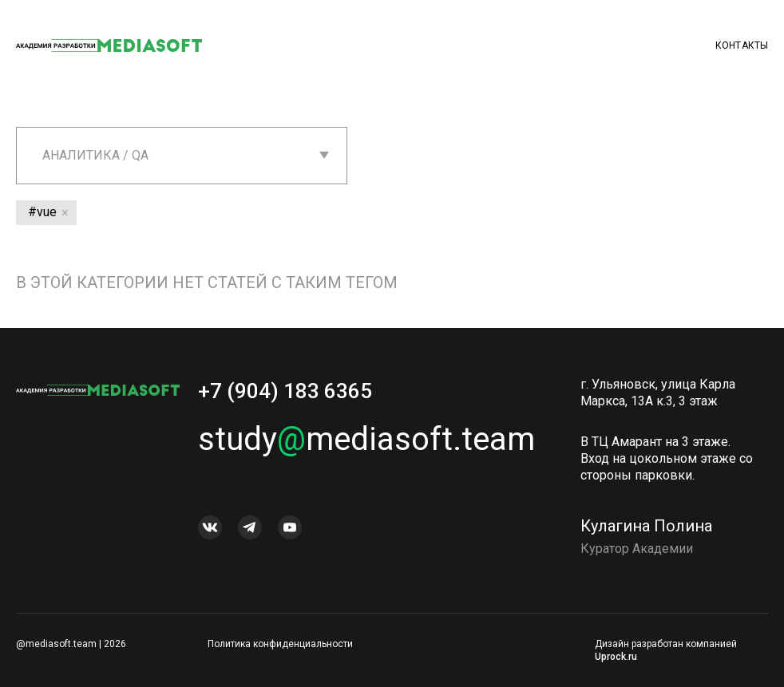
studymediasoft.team (366, 439)
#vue (42, 212)
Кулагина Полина (646, 526)
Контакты (742, 45)
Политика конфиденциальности (280, 644)
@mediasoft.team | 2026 (71, 644)
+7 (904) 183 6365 (285, 391)
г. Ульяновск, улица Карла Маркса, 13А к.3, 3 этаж (658, 393)
